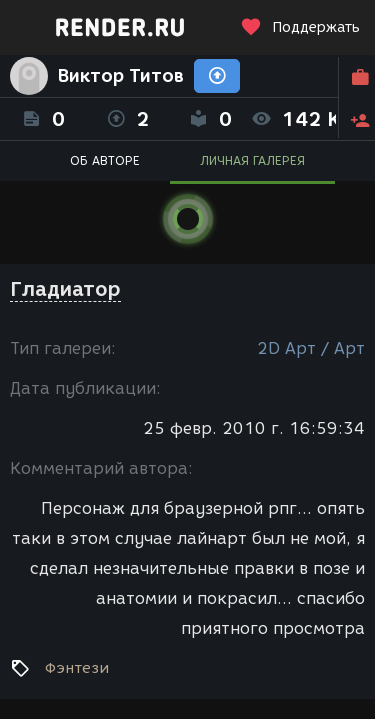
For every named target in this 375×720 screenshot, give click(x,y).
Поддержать (300, 27)
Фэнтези (77, 668)
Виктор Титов (121, 76)
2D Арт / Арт (311, 348)
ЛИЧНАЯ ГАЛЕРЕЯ (252, 160)
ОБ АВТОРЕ (105, 160)
